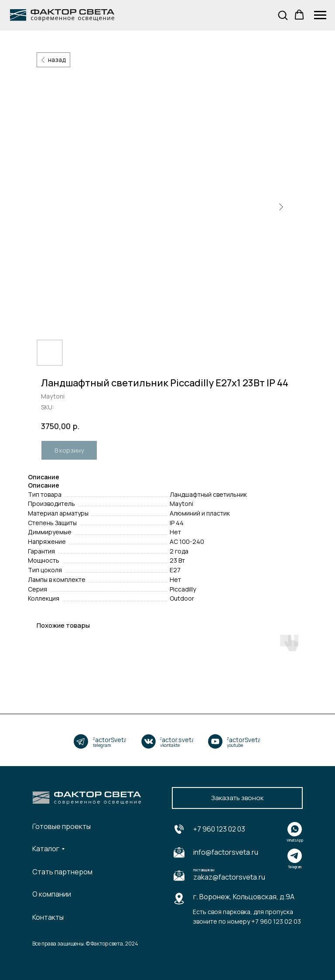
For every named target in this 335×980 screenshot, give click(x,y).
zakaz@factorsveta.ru (229, 877)
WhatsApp (295, 840)
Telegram (295, 867)
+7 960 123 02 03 (219, 829)
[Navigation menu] (320, 15)
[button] (283, 15)
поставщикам (204, 870)
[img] (81, 741)
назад (57, 60)
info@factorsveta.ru (226, 852)
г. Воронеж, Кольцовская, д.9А (244, 897)
